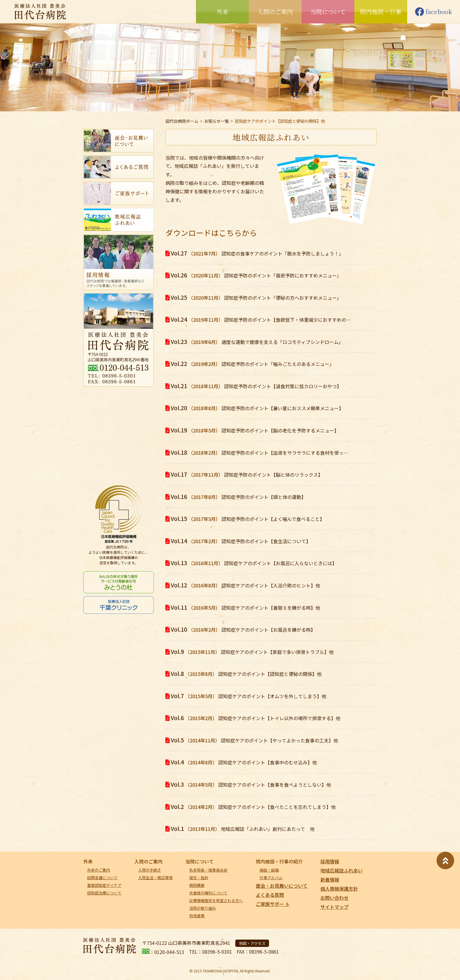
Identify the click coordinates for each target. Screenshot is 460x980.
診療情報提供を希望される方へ (216, 900)
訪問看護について (102, 878)
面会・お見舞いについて (282, 886)
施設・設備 (269, 870)
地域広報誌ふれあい (341, 870)
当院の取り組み (203, 908)
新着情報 (330, 880)
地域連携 (197, 916)
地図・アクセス (252, 943)
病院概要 (197, 885)
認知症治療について (104, 893)
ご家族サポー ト (273, 904)
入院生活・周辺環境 (155, 878)
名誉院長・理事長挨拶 (208, 870)
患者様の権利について (208, 893)
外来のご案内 (99, 870)
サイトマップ (334, 907)
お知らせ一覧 (217, 121)
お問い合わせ (334, 898)
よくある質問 (270, 895)
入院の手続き (150, 870)
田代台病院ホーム (182, 121)
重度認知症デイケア (104, 885)
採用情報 (330, 861)
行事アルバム (271, 878)
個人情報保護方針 (339, 889)
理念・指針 (199, 878)
